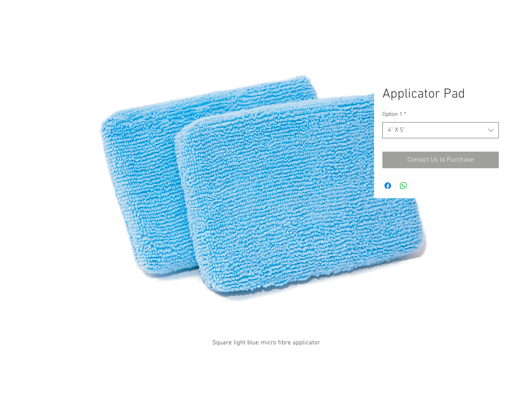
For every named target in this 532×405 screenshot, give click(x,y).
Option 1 (394, 114)
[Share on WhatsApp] (404, 186)
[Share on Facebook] (388, 186)
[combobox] (441, 130)
